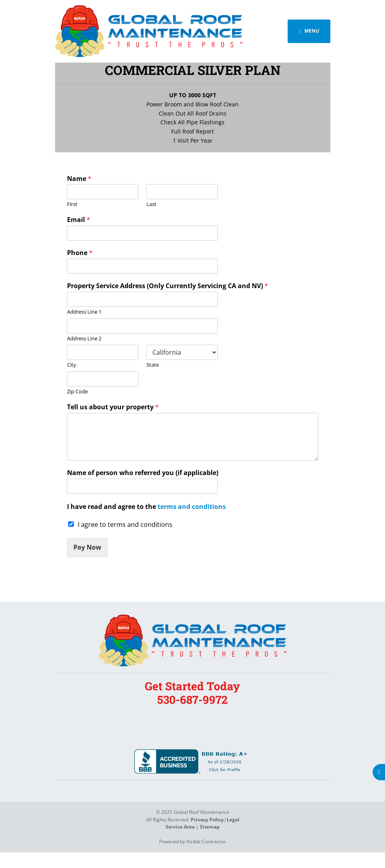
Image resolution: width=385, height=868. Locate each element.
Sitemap (210, 827)
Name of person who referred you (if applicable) (143, 473)
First (72, 204)
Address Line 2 (84, 339)
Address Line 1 (84, 312)
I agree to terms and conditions (125, 524)
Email (79, 220)
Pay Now (87, 547)
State (153, 365)
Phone (80, 253)
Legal (233, 820)
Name (79, 179)
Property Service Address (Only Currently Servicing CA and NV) (168, 286)
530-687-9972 (192, 700)
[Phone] (142, 266)
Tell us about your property (113, 407)
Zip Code (77, 392)
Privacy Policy (207, 820)
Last (151, 204)
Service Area (180, 827)
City (72, 365)
